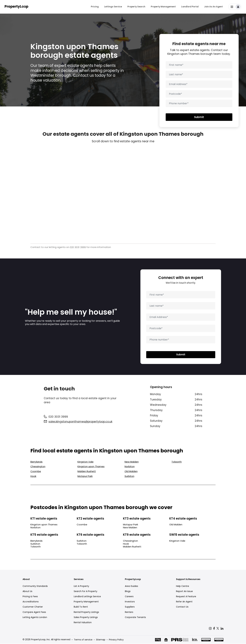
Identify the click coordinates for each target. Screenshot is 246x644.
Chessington (38, 467)
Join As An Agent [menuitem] (213, 6)
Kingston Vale (86, 462)
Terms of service (83, 640)
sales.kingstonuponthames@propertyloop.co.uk (80, 422)
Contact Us (182, 607)
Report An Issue (184, 592)
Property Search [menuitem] (136, 6)
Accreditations (31, 602)
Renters (129, 612)
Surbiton (129, 477)
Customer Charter (33, 607)
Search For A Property (86, 592)
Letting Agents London (35, 618)
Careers (129, 597)
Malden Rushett (87, 472)
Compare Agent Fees (34, 612)
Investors (130, 602)
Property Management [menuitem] (163, 6)
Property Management (86, 602)
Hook (33, 477)
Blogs (128, 592)
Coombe (36, 472)
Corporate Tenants (135, 618)
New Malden (132, 462)
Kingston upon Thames (91, 467)
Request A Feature (186, 597)
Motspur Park (85, 477)
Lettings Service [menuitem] (113, 6)
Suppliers (130, 607)
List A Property (81, 586)
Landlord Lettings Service (87, 597)
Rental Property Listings (86, 612)
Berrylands (36, 462)
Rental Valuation (83, 623)
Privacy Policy (116, 640)
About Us (27, 592)
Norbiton (130, 467)
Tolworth (177, 462)
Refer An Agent (184, 602)
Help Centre (183, 586)
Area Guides (131, 586)
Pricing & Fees (30, 597)
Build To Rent (81, 607)
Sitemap (101, 640)
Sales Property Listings (86, 618)
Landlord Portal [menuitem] (190, 6)
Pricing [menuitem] (95, 6)
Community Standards (35, 586)
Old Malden (131, 472)
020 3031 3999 (78, 247)
